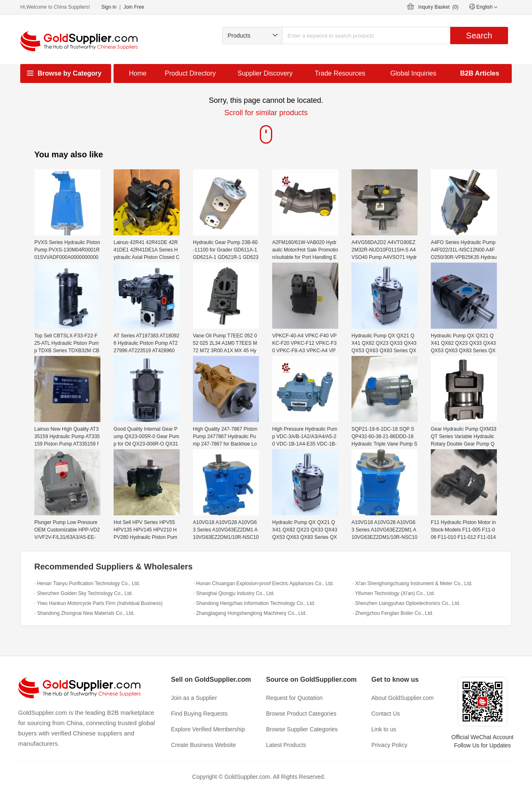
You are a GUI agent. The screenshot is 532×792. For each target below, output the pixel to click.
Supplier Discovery (265, 73)
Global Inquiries (413, 73)
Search (479, 36)
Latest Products (286, 745)
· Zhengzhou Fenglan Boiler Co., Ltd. (393, 613)
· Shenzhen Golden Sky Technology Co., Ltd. (84, 593)
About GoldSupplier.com (403, 698)
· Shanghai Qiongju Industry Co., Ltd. (234, 593)
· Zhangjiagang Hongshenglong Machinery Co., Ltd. (250, 613)
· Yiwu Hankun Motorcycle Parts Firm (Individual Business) (99, 603)
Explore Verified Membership (208, 729)
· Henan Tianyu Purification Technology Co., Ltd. (87, 583)
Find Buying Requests (199, 714)
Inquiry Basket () (438, 7)
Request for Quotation (294, 698)
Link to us (384, 729)
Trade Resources (340, 73)
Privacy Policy (389, 745)
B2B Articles (480, 73)
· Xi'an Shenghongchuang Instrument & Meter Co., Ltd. (412, 583)
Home (138, 73)
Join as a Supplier (194, 698)
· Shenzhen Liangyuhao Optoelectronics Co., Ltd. (406, 603)
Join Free (134, 7)
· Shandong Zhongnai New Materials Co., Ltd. (84, 613)
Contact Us (386, 714)
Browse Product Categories (301, 714)
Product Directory (190, 73)
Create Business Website (203, 745)
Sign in (109, 7)
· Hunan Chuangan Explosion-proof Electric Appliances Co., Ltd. (264, 583)
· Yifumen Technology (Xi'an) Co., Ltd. (394, 593)
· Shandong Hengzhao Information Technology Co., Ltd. (254, 603)
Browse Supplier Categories (302, 729)
